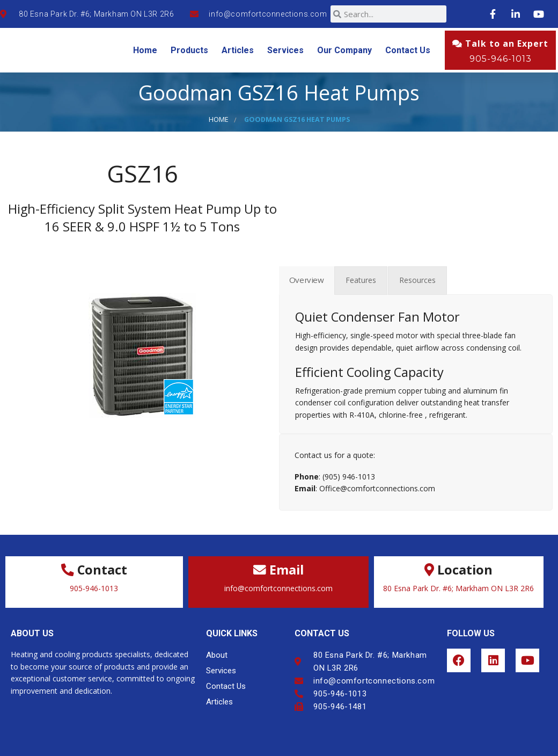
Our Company (344, 50)
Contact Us (408, 50)
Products (189, 50)
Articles (238, 50)
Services (285, 50)
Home (145, 50)
